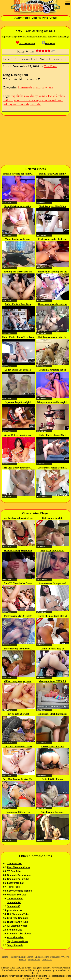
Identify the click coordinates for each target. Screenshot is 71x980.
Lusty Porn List (16, 883)
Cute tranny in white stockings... (52, 518)
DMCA (23, 960)
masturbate (40, 88)
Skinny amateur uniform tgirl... (52, 402)
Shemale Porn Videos (19, 875)
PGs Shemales (15, 937)
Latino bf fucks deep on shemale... (53, 649)
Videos (36, 18)
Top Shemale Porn (17, 941)
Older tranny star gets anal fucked (18, 682)
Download (48, 44)
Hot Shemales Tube (18, 914)
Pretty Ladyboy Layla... (52, 551)
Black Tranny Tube (17, 922)
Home (5, 957)
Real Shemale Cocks (19, 867)
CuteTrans (50, 66)
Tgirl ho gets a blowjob (18, 714)
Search (30, 957)
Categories (22, 18)
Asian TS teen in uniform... (18, 435)
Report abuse (34, 960)
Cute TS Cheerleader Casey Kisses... (18, 584)
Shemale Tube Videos (19, 934)
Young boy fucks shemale (18, 239)
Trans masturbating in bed (52, 370)
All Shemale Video (17, 926)
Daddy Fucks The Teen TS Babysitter (18, 370)
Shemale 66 (14, 906)
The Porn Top (15, 863)
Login (22, 957)
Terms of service (51, 957)
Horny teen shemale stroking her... (52, 305)
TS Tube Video (15, 899)
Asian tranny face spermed (53, 583)
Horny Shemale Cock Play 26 (53, 616)
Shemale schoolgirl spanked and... (18, 551)
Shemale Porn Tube (18, 879)
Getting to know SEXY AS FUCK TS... (53, 682)
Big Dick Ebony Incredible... (18, 468)
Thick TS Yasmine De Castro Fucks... (18, 747)
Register (14, 957)
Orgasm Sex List (16, 895)
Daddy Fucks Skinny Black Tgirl (52, 435)
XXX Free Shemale (17, 918)
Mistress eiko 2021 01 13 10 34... (18, 616)
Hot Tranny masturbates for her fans (53, 337)
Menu (53, 18)
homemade (25, 88)
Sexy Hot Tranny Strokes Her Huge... (18, 780)
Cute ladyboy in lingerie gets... (18, 518)
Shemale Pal (14, 902)
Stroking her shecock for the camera (18, 272)
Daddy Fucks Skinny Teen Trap (18, 337)
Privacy (64, 957)
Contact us (47, 960)
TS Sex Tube (14, 871)
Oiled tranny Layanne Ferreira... (52, 812)
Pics (45, 18)
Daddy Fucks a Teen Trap (18, 304)
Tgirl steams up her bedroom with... (52, 239)
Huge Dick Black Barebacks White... (53, 714)
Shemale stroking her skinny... (18, 174)
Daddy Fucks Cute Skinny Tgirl (53, 174)
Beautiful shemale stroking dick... (18, 207)
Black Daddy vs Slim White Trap (52, 207)
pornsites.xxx (15, 910)
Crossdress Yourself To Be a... (52, 468)
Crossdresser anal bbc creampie (53, 747)
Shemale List (14, 930)
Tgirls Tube (13, 887)
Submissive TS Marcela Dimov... (18, 812)
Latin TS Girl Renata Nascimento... (52, 780)
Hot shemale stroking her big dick (53, 272)
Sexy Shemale (15, 945)
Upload (38, 957)
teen (50, 88)
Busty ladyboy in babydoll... (18, 649)
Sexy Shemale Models (19, 891)
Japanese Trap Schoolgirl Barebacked (18, 403)
